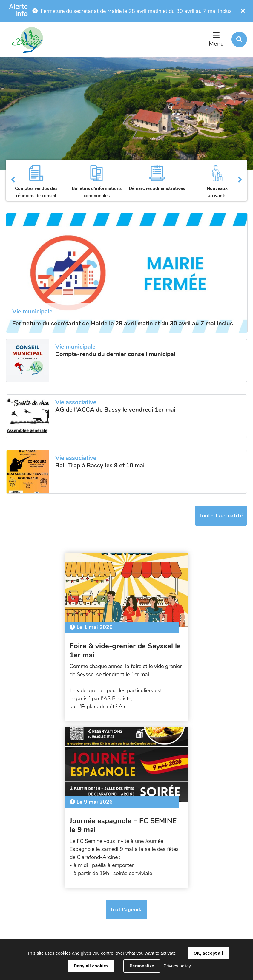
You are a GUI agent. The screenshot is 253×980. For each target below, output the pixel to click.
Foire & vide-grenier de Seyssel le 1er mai (65, 646)
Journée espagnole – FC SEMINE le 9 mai (173, 646)
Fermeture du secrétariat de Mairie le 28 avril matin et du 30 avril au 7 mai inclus (136, 11)
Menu (216, 44)
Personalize (142, 966)
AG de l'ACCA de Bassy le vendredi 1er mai (115, 410)
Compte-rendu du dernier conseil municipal (115, 354)
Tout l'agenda (126, 739)
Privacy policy (177, 966)
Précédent (13, 180)
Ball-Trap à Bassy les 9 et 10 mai (100, 466)
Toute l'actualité (221, 516)
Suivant (240, 180)
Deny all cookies (91, 966)
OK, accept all (208, 953)
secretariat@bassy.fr (103, 923)
